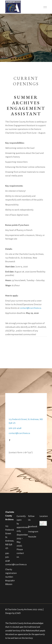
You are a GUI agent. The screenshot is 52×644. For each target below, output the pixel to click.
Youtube (32, 537)
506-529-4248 (15, 428)
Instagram (33, 532)
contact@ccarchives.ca (31, 308)
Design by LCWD (13, 613)
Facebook (33, 526)
